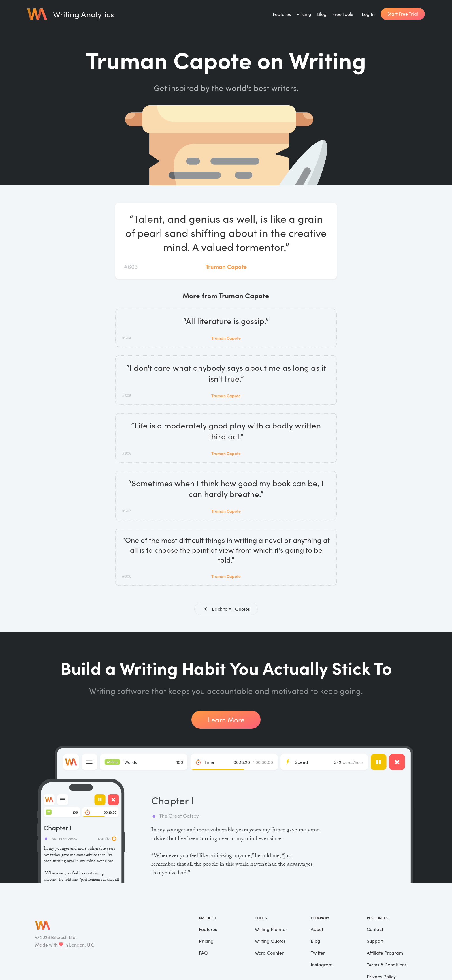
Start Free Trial (403, 14)
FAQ (203, 953)
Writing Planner (271, 930)
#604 (127, 338)
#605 (127, 395)
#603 (131, 266)
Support (375, 941)
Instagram (322, 965)
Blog (322, 14)
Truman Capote (226, 266)
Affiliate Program (385, 953)
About (317, 930)
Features (282, 14)
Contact (375, 930)
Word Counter (269, 953)
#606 (127, 453)
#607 (127, 511)
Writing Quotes (270, 941)
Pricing (304, 14)
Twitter (318, 953)
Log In (368, 14)
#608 (127, 576)
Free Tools (343, 14)
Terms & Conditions (387, 965)
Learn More (226, 720)
